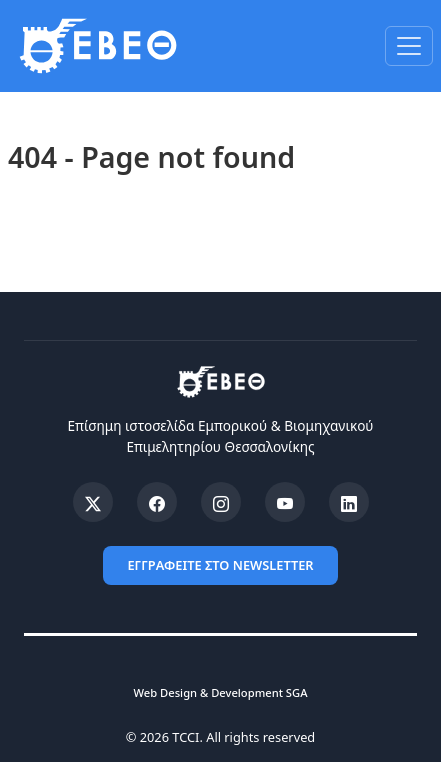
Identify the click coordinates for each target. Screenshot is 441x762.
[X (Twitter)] (93, 502)
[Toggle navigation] (409, 46)
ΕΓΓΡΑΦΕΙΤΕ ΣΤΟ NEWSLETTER (220, 565)
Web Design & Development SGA (221, 692)
